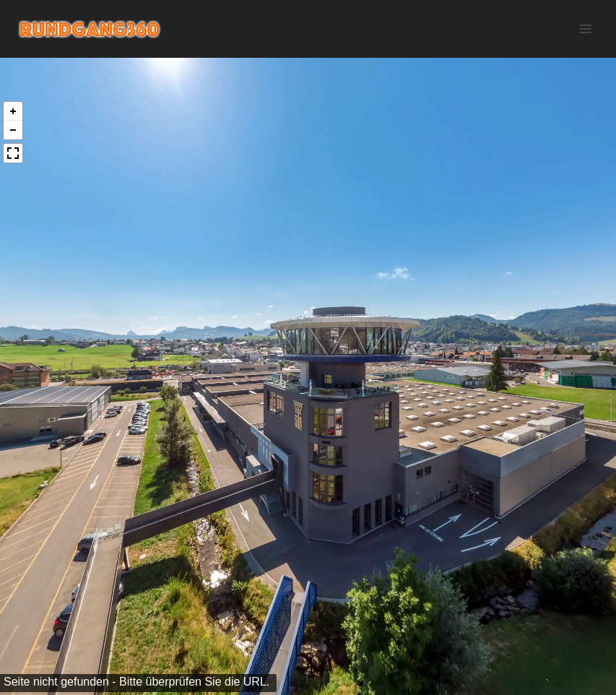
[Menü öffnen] (585, 29)
